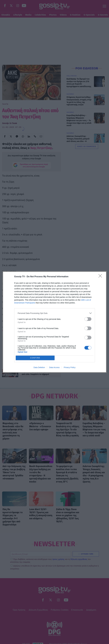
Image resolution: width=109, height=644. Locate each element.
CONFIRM (35, 358)
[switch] (88, 319)
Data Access (54, 367)
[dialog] (55, 322)
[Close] (101, 277)
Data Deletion (39, 367)
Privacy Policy (70, 367)
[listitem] (55, 313)
